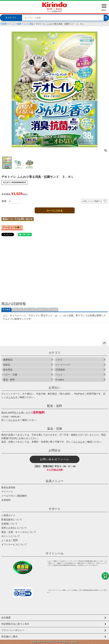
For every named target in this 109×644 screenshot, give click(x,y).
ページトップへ (104, 343)
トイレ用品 (29, 24)
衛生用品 (8, 370)
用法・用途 (18, 309)
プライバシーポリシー (13, 630)
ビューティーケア (63, 365)
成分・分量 (30, 309)
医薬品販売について (12, 520)
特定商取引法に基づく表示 (15, 624)
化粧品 (7, 365)
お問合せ (55, 450)
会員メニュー (55, 481)
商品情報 (53, 309)
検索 (106, 17)
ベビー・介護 (10, 375)
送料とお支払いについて (14, 528)
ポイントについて (11, 536)
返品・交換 (55, 429)
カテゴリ (55, 353)
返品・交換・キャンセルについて (19, 532)
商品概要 (6, 309)
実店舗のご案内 (9, 637)
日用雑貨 (60, 370)
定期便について (9, 524)
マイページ (7, 492)
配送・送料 (55, 406)
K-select (60, 380)
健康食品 (8, 360)
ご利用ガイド (8, 515)
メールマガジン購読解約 (14, 496)
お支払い (55, 388)
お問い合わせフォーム (55, 459)
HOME (4, 24)
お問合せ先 (42, 309)
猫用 (19, 24)
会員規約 (6, 500)
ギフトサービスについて (14, 544)
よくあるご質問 (9, 540)
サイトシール (55, 553)
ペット (12, 24)
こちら (12, 397)
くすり (59, 360)
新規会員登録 (8, 487)
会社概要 (6, 618)
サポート (55, 509)
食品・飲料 (9, 380)
